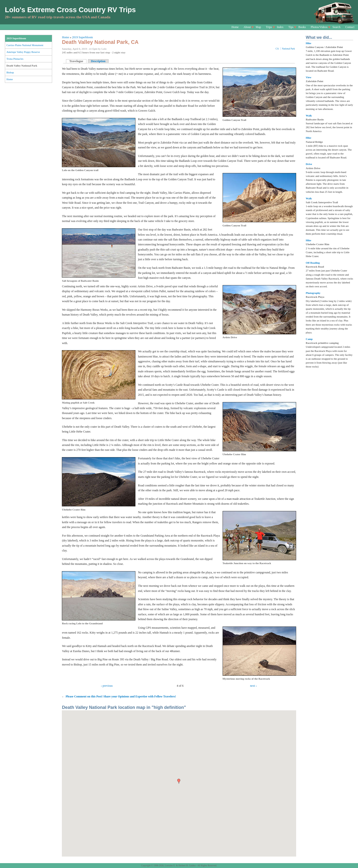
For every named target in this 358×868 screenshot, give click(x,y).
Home (235, 27)
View (309, 77)
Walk (309, 116)
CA (277, 49)
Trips (269, 27)
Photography (313, 293)
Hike (309, 43)
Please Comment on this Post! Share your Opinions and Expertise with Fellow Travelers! (121, 696)
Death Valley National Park (22, 66)
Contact (350, 27)
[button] (179, 781)
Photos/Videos (319, 27)
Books (302, 27)
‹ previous (107, 686)
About (247, 27)
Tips (291, 27)
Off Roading (313, 263)
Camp (309, 339)
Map (258, 27)
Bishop (10, 72)
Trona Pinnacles (15, 59)
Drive (309, 164)
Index (280, 27)
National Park (288, 49)
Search (336, 27)
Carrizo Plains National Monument (25, 45)
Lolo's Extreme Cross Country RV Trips (70, 10)
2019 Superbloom (16, 38)
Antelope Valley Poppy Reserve (23, 52)
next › (254, 686)
